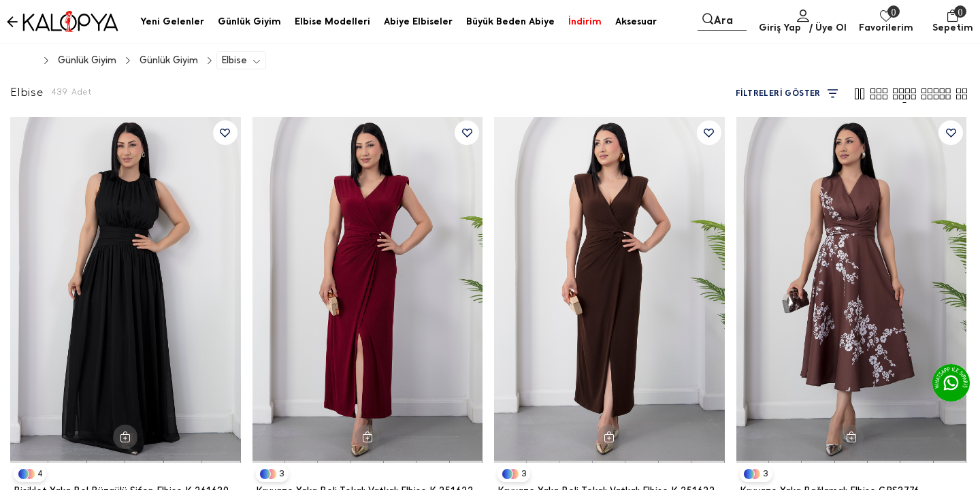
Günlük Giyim (169, 60)
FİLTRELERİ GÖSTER (787, 94)
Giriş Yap (780, 28)
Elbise (234, 60)
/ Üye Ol (828, 28)
